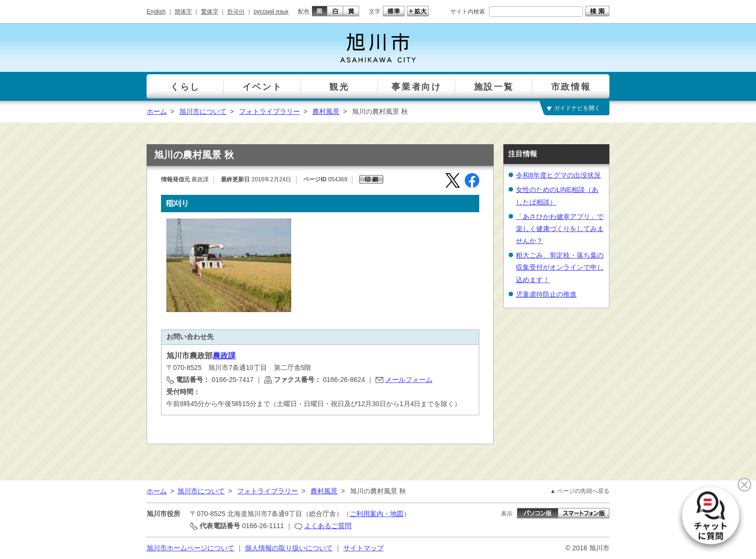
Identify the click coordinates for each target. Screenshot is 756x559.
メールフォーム (409, 380)
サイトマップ (364, 548)
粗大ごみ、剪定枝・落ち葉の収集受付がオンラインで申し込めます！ (560, 267)
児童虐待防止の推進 (546, 294)
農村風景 (326, 111)
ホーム (157, 111)
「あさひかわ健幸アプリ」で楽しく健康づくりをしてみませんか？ (560, 229)
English (156, 12)
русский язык (271, 12)
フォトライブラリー (270, 111)
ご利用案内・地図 (377, 514)
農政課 (224, 356)
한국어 (236, 12)
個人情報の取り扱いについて (289, 548)
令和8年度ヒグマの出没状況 (558, 175)
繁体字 (210, 12)
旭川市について (203, 111)
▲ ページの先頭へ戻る (580, 491)
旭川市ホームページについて (190, 548)
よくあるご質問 (328, 526)
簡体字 (183, 12)
